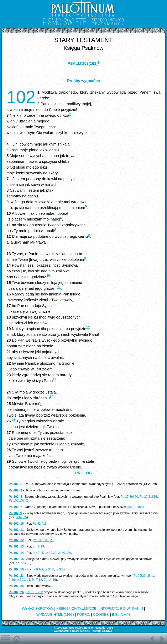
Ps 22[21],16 (148, 497)
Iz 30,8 (50, 569)
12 (88, 327)
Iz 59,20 (51, 553)
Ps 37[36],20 (129, 497)
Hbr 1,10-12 (35, 592)
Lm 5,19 (38, 546)
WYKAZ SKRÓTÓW (38, 609)
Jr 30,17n (65, 553)
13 (55, 379)
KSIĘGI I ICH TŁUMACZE (76, 609)
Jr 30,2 (61, 569)
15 (14, 420)
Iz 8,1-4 (38, 569)
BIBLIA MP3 (121, 615)
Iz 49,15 (38, 553)
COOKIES (101, 615)
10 (48, 276)
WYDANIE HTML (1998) (55, 615)
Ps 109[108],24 (19, 500)
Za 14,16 (50, 580)
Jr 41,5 (26, 563)
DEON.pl (108, 631)
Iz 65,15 (21, 517)
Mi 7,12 (37, 580)
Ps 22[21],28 (142, 576)
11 (59, 287)
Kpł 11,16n (135, 507)
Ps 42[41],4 (41, 524)
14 (51, 397)
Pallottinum (83, 628)
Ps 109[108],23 (43, 540)
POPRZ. (83, 615)
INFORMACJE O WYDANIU (121, 609)
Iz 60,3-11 (23, 580)
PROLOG (83, 473)
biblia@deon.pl (80, 631)
